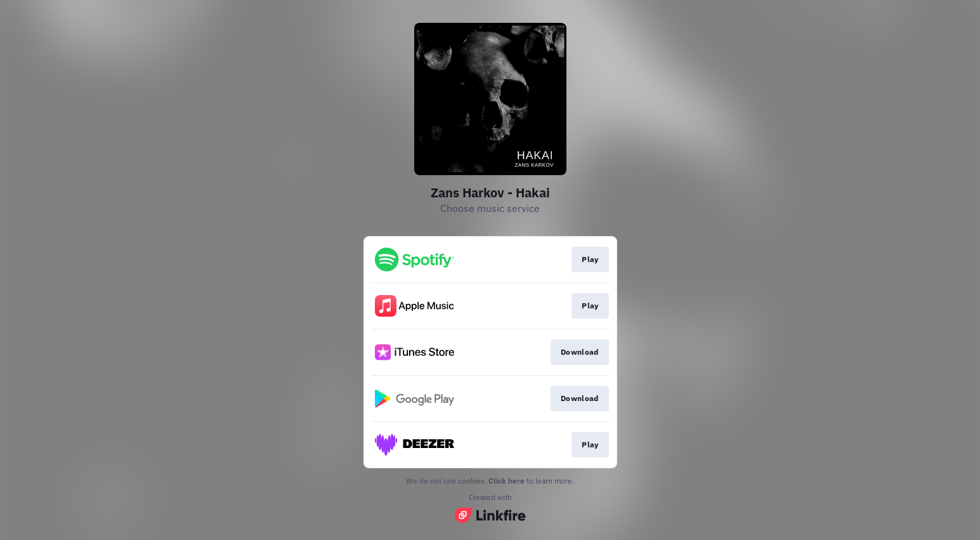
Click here (506, 481)
